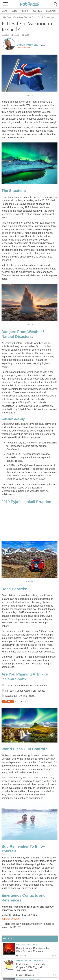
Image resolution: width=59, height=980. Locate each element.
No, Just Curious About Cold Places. (25, 691)
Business (37, 11)
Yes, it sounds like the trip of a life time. (26, 686)
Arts (5, 11)
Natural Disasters (26, 944)
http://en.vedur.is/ (11, 919)
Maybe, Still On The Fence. (20, 696)
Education (51, 11)
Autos (15, 11)
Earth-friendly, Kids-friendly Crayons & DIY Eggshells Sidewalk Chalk (31, 967)
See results (21, 701)
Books (25, 11)
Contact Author (23, 48)
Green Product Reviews (30, 961)
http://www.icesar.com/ (14, 910)
